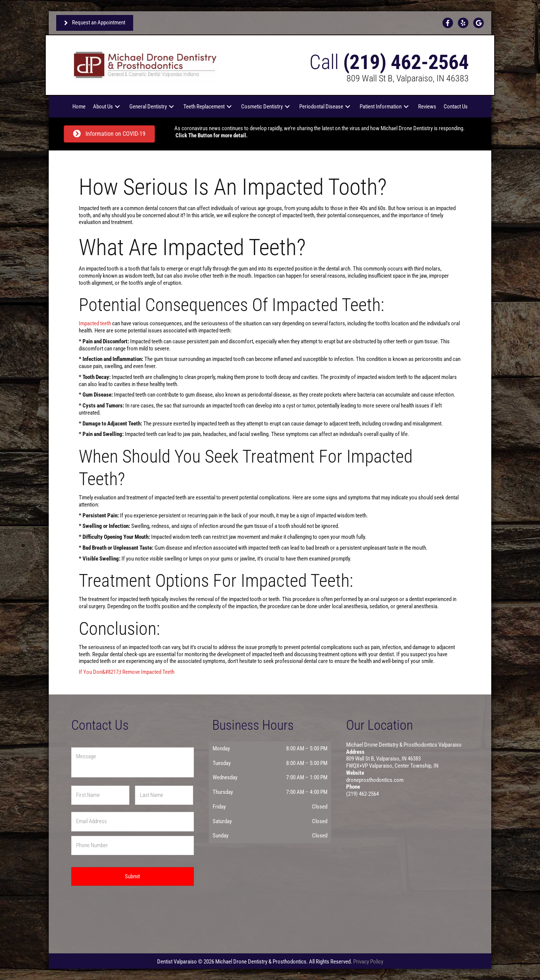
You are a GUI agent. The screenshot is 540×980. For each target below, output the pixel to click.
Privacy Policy (368, 962)
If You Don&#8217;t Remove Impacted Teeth (127, 672)
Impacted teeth (95, 323)
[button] (117, 106)
